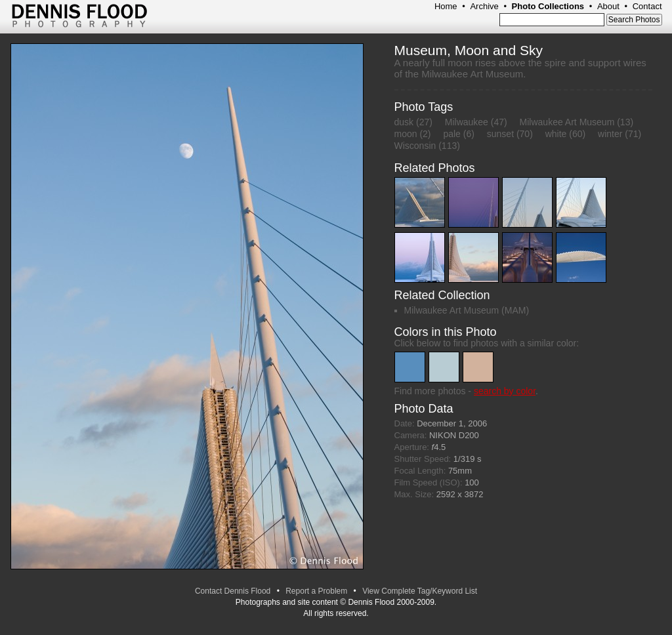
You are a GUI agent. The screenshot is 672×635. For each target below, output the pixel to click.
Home (446, 6)
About (608, 6)
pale (451, 134)
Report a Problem (316, 591)
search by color (505, 391)
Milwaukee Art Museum (567, 122)
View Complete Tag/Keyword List (420, 591)
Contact (647, 6)
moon (406, 134)
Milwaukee (467, 122)
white (556, 134)
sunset (500, 134)
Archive (484, 6)
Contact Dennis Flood (233, 591)
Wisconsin (415, 146)
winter (610, 134)
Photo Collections (548, 6)
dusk (404, 122)
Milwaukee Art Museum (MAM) (467, 310)
